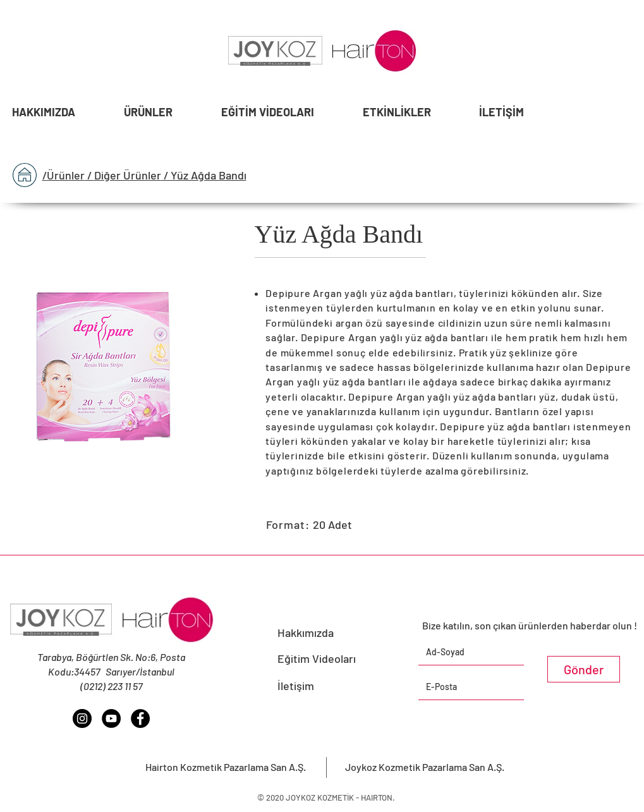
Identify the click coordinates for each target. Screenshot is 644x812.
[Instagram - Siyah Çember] (82, 718)
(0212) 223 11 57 (111, 686)
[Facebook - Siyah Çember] (140, 718)
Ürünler (66, 175)
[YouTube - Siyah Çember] (111, 718)
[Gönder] (584, 669)
